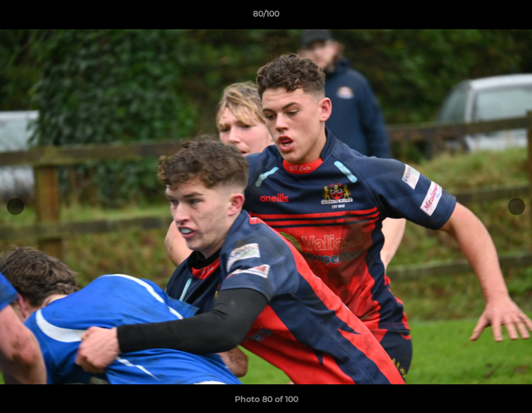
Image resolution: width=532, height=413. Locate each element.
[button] (511, 17)
